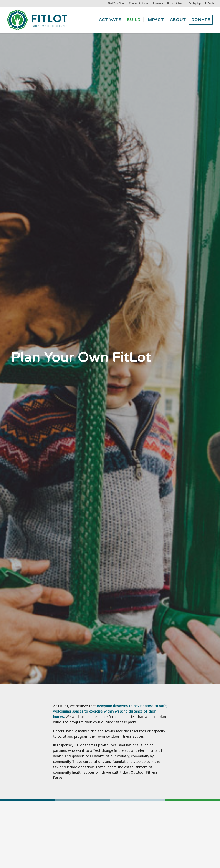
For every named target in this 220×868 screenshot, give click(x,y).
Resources (158, 3)
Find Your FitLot (116, 3)
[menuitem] (116, 3)
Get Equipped (196, 3)
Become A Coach (176, 3)
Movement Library (138, 3)
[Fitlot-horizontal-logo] (37, 20)
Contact (212, 3)
